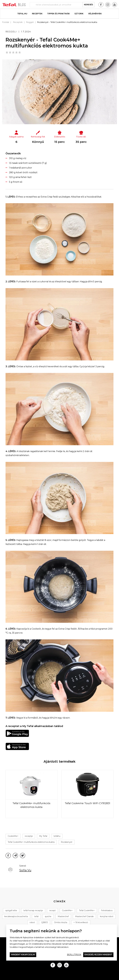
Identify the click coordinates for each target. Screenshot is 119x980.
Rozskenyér (67, 842)
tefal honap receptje (33, 910)
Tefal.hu (22, 14)
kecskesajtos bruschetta (16, 916)
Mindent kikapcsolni (23, 955)
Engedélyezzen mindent (98, 955)
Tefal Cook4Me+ (87, 910)
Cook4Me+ (13, 836)
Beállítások (74, 955)
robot (32, 922)
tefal (36, 916)
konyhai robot (107, 916)
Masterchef (63, 916)
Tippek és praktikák (58, 14)
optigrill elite (11, 910)
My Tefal (43, 836)
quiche (48, 916)
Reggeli (30, 22)
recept (52, 910)
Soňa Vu (25, 870)
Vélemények (95, 14)
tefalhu (57, 836)
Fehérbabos (107, 910)
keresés (88, 5)
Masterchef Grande (84, 916)
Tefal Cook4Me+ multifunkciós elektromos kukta (31, 842)
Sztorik (79, 14)
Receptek (37, 14)
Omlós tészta (61, 922)
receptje (29, 836)
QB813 (44, 922)
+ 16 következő (81, 922)
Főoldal (6, 22)
